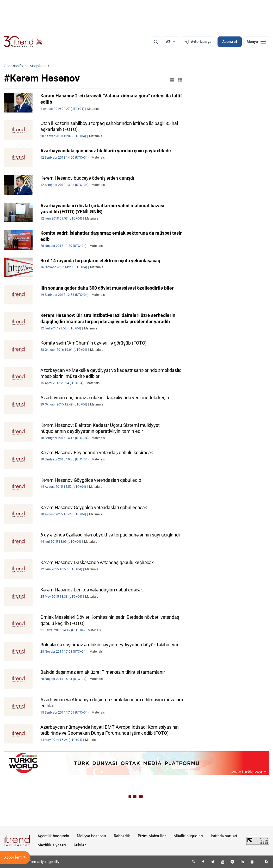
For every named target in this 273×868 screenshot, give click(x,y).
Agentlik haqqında (53, 836)
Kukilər (80, 845)
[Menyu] (256, 42)
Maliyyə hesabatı (91, 836)
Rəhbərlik (122, 836)
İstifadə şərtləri (224, 836)
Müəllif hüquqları (188, 836)
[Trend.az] (23, 42)
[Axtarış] (156, 42)
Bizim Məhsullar (152, 836)
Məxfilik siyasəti (52, 845)
